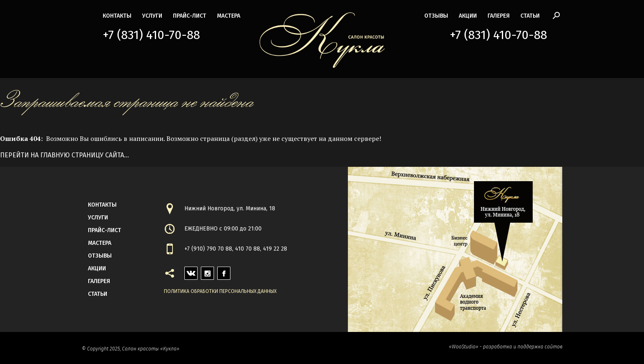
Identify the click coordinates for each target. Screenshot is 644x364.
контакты (117, 16)
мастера (229, 16)
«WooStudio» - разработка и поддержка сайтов (506, 347)
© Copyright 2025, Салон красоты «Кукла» (131, 349)
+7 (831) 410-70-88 (151, 35)
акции (468, 16)
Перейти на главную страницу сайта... (64, 155)
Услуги (152, 16)
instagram (207, 271)
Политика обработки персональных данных (220, 291)
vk (188, 271)
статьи (530, 16)
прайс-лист (190, 16)
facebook (224, 271)
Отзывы (436, 16)
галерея (499, 16)
